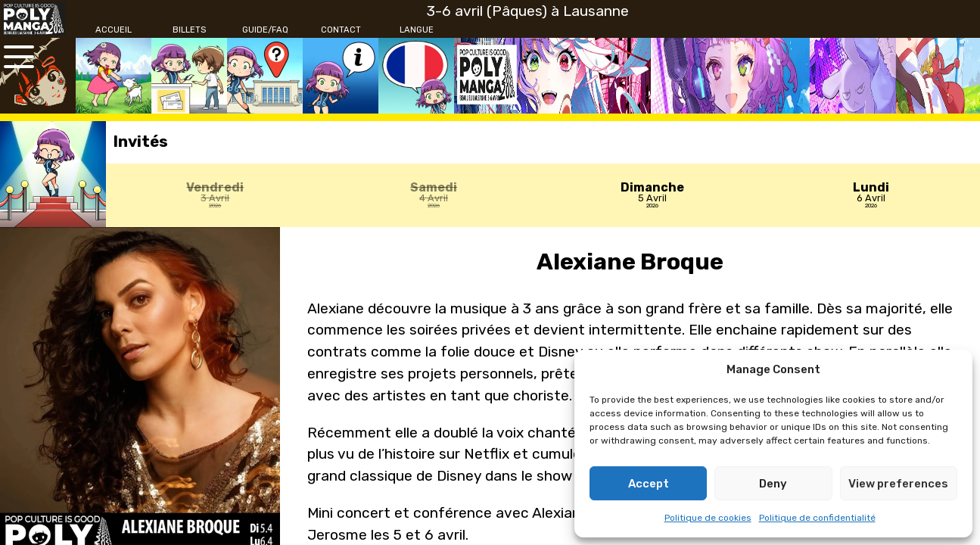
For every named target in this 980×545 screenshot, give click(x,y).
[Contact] (341, 30)
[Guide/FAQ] (265, 30)
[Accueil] (114, 30)
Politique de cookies (708, 518)
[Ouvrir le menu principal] (19, 57)
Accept (649, 484)
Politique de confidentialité (817, 518)
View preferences (898, 484)
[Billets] (189, 30)
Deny (773, 484)
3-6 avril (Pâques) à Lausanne (528, 11)
